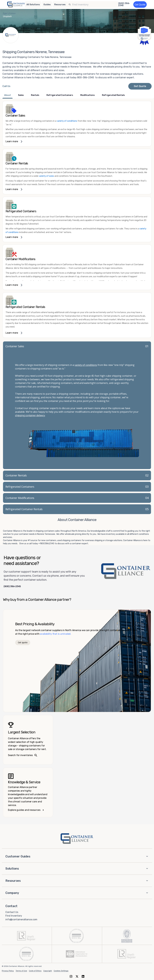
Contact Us (12, 912)
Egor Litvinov (9, 13)
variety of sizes (47, 176)
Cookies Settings (61, 971)
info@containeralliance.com (21, 919)
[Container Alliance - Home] (77, 839)
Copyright (48, 971)
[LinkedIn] (83, 976)
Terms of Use (21, 971)
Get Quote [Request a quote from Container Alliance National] (140, 86)
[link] (77, 124)
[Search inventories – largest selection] (28, 740)
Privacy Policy (8, 971)
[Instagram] (71, 976)
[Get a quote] (140, 5)
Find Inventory (14, 916)
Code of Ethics (35, 971)
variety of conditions (67, 121)
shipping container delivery (30, 415)
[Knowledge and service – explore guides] (28, 792)
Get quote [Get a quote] (23, 642)
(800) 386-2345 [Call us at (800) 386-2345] (124, 5)
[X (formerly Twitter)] (77, 976)
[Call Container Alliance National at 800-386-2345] (6, 86)
